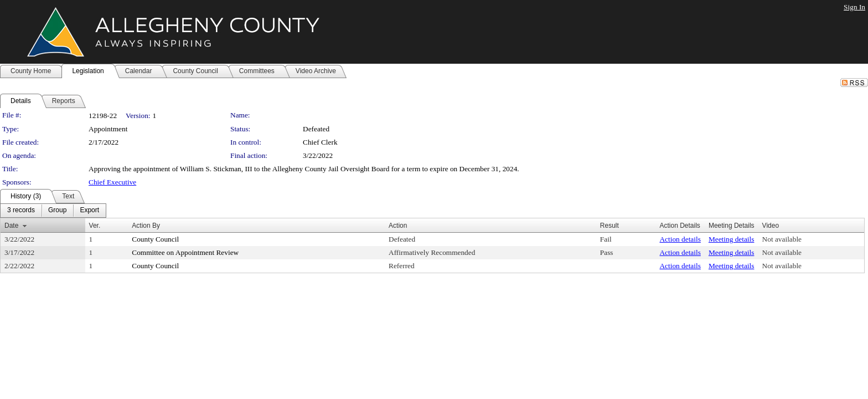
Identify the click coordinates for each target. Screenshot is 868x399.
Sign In (854, 7)
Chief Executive (112, 182)
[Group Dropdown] (57, 211)
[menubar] (53, 211)
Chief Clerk (320, 142)
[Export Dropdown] (89, 211)
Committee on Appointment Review (185, 252)
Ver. (95, 226)
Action (398, 226)
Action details (680, 239)
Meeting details (732, 239)
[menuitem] (21, 211)
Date (11, 226)
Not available (782, 239)
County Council (155, 239)
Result (609, 226)
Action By (146, 226)
